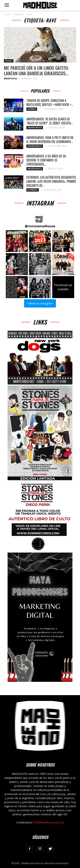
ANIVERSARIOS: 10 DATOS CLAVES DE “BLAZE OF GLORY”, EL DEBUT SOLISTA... (50, 121)
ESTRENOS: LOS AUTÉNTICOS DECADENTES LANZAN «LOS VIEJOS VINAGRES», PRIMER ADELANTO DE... (51, 181)
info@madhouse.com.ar (49, 822)
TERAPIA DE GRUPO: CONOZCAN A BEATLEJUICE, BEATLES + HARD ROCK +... (50, 103)
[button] (17, 241)
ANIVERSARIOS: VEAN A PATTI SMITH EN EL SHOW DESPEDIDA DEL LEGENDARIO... (50, 140)
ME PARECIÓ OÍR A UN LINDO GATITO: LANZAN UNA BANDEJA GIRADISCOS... (36, 70)
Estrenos (33, 190)
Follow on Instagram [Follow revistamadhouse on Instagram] (40, 303)
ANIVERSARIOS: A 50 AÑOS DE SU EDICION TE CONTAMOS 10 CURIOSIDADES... (46, 160)
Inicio (7, 14)
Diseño (9, 61)
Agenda (32, 109)
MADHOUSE (10, 78)
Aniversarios (35, 128)
